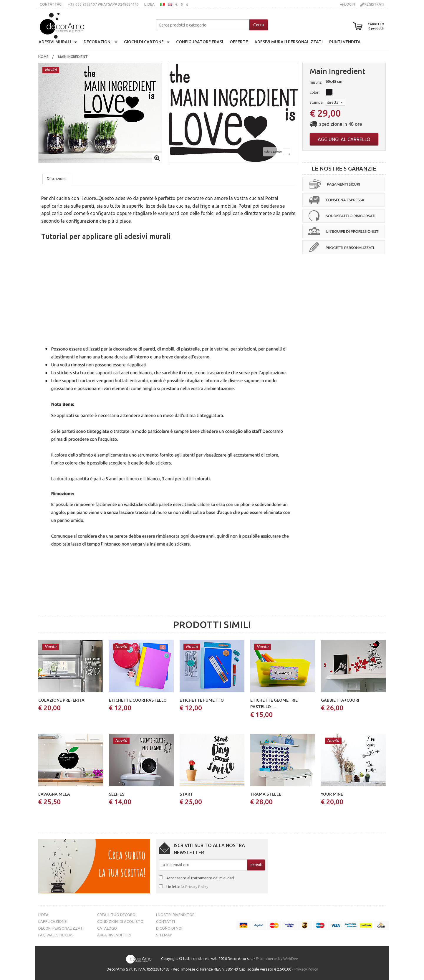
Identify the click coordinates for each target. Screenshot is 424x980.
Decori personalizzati (61, 928)
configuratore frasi (200, 42)
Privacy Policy (197, 887)
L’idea (149, 4)
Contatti (165, 921)
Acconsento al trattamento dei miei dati (200, 878)
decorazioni (98, 42)
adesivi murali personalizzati (289, 42)
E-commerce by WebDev (277, 958)
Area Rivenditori (114, 935)
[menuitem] (43, 57)
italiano (162, 4)
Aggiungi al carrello (344, 139)
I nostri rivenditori (176, 915)
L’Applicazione (52, 921)
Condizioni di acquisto (120, 921)
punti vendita (345, 42)
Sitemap (164, 935)
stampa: (317, 102)
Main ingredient (73, 57)
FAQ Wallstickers (56, 935)
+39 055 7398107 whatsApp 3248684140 (103, 4)
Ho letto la (187, 887)
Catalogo (107, 928)
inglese (170, 4)
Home (43, 57)
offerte (239, 42)
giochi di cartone (144, 42)
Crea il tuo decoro (116, 915)
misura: (316, 82)
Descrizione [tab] (57, 179)
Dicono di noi (169, 928)
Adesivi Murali (55, 42)
